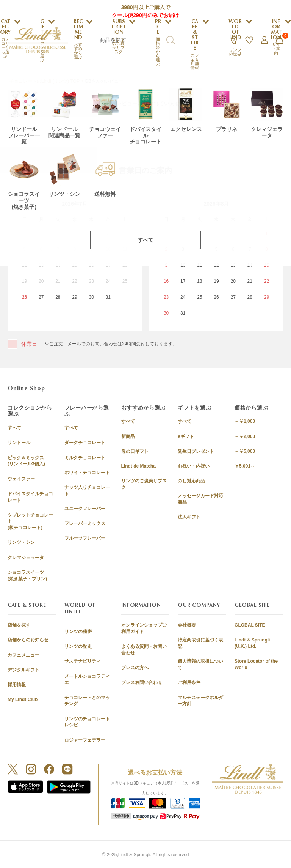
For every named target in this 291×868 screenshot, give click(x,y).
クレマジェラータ (26, 558)
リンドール (19, 443)
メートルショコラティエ (87, 680)
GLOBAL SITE (250, 625)
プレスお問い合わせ (142, 682)
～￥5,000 (245, 451)
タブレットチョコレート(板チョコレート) (30, 521)
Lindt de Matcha (138, 466)
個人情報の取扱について (200, 664)
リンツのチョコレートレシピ (87, 722)
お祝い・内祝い (194, 466)
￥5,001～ (245, 466)
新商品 (128, 436)
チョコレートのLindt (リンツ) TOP (45, 81)
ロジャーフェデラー (85, 740)
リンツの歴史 (78, 646)
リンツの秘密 (78, 632)
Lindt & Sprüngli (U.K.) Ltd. (252, 643)
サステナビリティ (83, 661)
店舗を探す (19, 625)
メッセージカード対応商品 (200, 499)
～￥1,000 (245, 421)
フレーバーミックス (85, 523)
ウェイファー (21, 479)
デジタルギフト (23, 670)
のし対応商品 (191, 481)
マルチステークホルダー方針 (200, 701)
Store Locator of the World (256, 664)
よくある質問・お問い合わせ (144, 650)
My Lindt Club (23, 699)
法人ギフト (189, 517)
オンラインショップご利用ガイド (144, 628)
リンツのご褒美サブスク (144, 484)
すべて (14, 428)
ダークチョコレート (85, 443)
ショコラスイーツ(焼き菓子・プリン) (27, 576)
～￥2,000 (245, 436)
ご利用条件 (189, 682)
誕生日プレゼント (196, 451)
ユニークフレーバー (85, 509)
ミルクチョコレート (85, 458)
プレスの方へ (135, 668)
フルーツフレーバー (85, 538)
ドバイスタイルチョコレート (30, 497)
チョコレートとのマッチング (87, 701)
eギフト (186, 436)
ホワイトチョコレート (87, 473)
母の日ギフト (135, 451)
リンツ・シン (21, 542)
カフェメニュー (23, 655)
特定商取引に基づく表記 (200, 643)
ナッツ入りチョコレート (87, 491)
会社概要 (187, 625)
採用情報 (17, 685)
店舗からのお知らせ (28, 640)
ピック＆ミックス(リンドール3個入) (26, 461)
